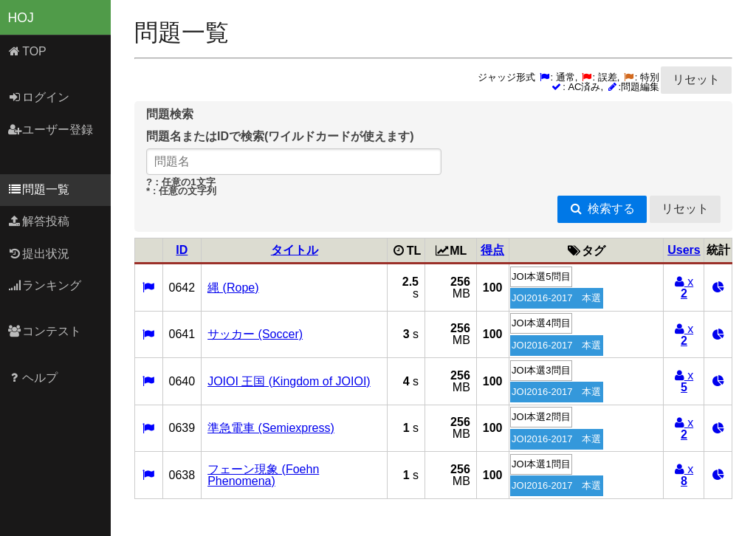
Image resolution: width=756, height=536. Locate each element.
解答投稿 (39, 221)
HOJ (21, 18)
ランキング (45, 285)
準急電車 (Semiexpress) (271, 428)
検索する (602, 209)
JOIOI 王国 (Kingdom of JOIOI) (289, 381)
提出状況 (39, 254)
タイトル (295, 250)
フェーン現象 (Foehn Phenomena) (263, 475)
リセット (696, 79)
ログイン (39, 97)
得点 (492, 250)
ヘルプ (33, 378)
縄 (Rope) (233, 288)
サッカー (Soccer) (255, 334)
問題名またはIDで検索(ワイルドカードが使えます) (280, 136)
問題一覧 (39, 189)
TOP (27, 51)
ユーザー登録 (51, 130)
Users (684, 250)
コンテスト (45, 331)
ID (182, 250)
